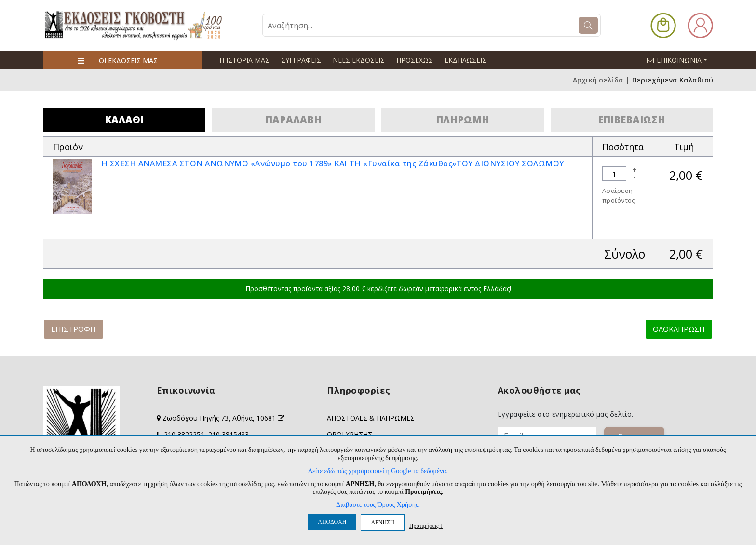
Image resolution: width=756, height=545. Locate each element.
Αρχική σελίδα (598, 80)
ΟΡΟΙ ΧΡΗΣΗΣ (350, 434)
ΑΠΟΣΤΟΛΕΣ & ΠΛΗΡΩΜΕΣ (371, 418)
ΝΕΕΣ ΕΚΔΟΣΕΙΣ (359, 60)
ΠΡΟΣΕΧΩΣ (415, 60)
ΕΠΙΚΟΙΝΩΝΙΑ (681, 60)
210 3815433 (229, 434)
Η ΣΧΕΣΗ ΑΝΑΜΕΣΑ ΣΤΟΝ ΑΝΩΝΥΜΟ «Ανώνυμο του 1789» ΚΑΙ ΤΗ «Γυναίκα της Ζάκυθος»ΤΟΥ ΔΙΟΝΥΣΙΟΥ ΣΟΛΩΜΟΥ (333, 163)
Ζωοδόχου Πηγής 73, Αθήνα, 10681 (223, 418)
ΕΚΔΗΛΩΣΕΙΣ (466, 60)
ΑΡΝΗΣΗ (382, 522)
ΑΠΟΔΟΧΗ (332, 522)
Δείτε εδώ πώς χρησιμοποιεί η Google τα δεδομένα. (378, 471)
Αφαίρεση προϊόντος (619, 195)
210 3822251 (184, 434)
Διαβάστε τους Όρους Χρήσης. (378, 505)
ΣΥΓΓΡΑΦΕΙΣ (301, 60)
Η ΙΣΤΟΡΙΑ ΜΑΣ (244, 60)
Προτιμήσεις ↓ (426, 525)
